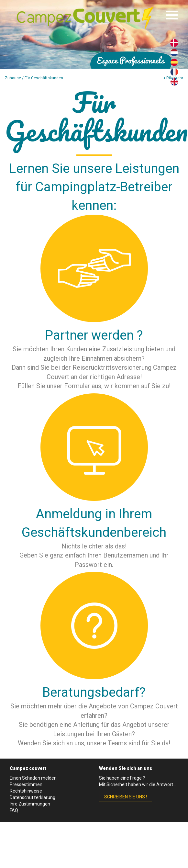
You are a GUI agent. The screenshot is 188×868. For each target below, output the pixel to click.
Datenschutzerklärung (33, 797)
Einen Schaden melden (33, 778)
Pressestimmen (26, 784)
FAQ (14, 810)
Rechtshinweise (26, 791)
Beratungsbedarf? (94, 692)
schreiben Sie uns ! (126, 797)
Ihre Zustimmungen (30, 804)
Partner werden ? (94, 335)
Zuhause (13, 78)
